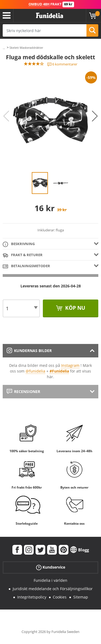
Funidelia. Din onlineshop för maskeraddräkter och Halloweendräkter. (50, 16)
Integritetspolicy (32, 597)
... (4, 48)
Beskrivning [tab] (19, 244)
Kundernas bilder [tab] (29, 351)
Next (95, 116)
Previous (6, 116)
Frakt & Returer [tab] (23, 255)
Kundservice (51, 567)
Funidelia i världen (50, 580)
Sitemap (81, 597)
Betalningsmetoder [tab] (26, 266)
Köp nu (74, 308)
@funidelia (35, 371)
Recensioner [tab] (23, 391)
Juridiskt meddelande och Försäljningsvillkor (53, 589)
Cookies (60, 597)
